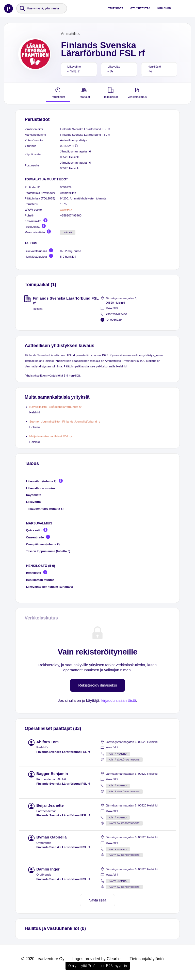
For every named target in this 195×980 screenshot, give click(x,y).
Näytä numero (118, 754)
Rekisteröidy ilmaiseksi (97, 685)
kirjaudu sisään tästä (119, 700)
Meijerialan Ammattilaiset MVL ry (51, 436)
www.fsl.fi (66, 210)
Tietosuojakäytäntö (147, 959)
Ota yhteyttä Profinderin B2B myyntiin (98, 966)
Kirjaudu (164, 8)
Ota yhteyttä (140, 8)
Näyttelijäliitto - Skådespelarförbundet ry (55, 407)
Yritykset (116, 8)
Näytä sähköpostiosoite (124, 760)
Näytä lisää (97, 900)
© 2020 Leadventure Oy (43, 959)
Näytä (68, 232)
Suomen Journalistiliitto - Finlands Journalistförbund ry (65, 421)
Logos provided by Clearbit (96, 959)
